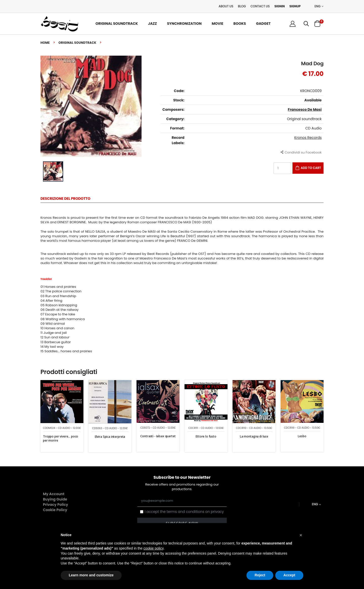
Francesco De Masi (305, 110)
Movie (217, 24)
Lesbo (302, 436)
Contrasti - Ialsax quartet (158, 436)
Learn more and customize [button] (91, 575)
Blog (242, 6)
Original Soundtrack (117, 24)
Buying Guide (55, 499)
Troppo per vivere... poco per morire (61, 438)
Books (240, 24)
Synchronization (184, 24)
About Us (226, 6)
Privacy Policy (55, 505)
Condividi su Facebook (301, 152)
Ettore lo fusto (206, 436)
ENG (317, 6)
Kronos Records (308, 138)
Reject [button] (260, 575)
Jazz (153, 24)
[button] (306, 24)
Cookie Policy (55, 510)
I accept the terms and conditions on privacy (184, 512)
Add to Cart (311, 168)
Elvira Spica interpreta (110, 437)
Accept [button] (289, 575)
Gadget (263, 24)
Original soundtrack (77, 43)
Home (45, 43)
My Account (54, 494)
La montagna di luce (254, 436)
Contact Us (260, 6)
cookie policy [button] (154, 548)
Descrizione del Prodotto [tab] (65, 199)
